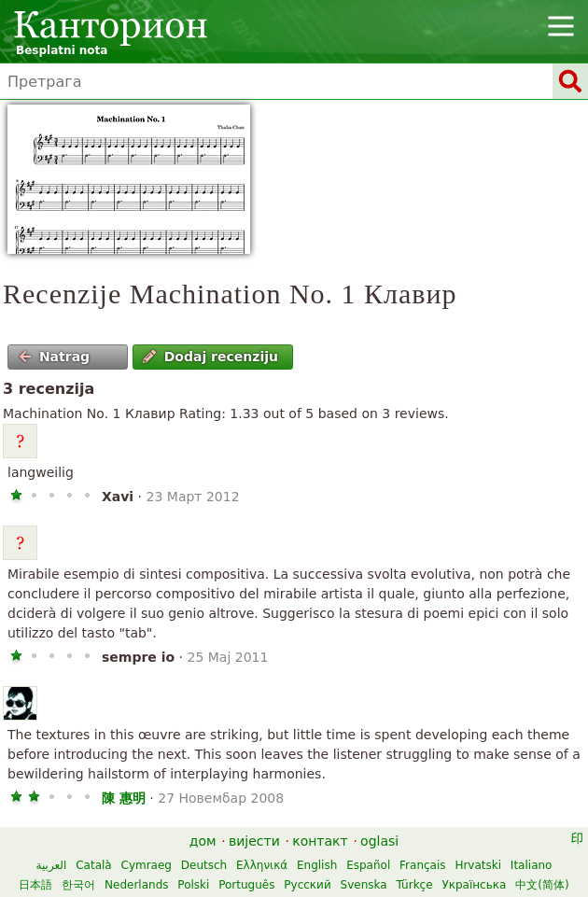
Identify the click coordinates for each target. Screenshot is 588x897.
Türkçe (414, 885)
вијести (254, 841)
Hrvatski (478, 865)
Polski (193, 885)
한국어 (78, 885)
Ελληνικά (262, 865)
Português (246, 885)
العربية (52, 865)
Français (422, 865)
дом (203, 841)
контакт (320, 841)
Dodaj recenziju (210, 357)
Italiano (532, 865)
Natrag (55, 357)
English (317, 865)
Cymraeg (147, 865)
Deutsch (204, 865)
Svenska (364, 885)
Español (368, 865)
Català (93, 865)
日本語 (35, 885)
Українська (474, 885)
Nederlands (136, 885)
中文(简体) (542, 885)
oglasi (379, 841)
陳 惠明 (124, 798)
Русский (307, 885)
